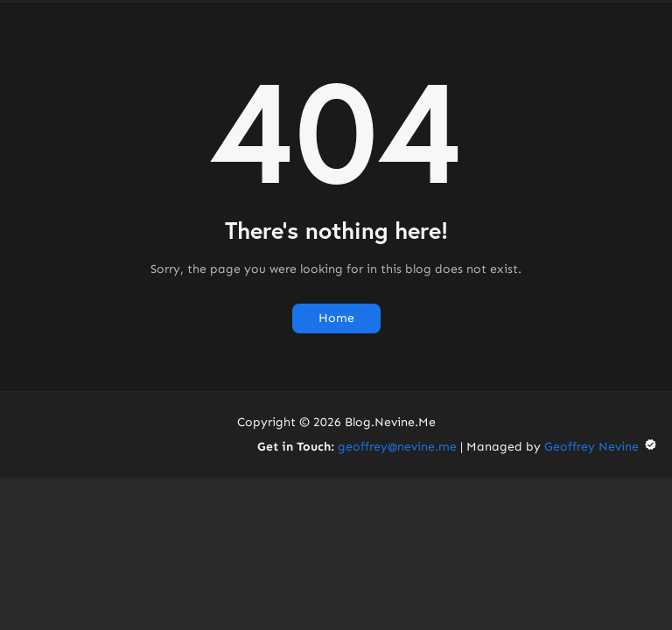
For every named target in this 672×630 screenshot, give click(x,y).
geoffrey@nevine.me (397, 447)
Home (336, 318)
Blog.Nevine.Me (390, 422)
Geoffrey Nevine (601, 447)
